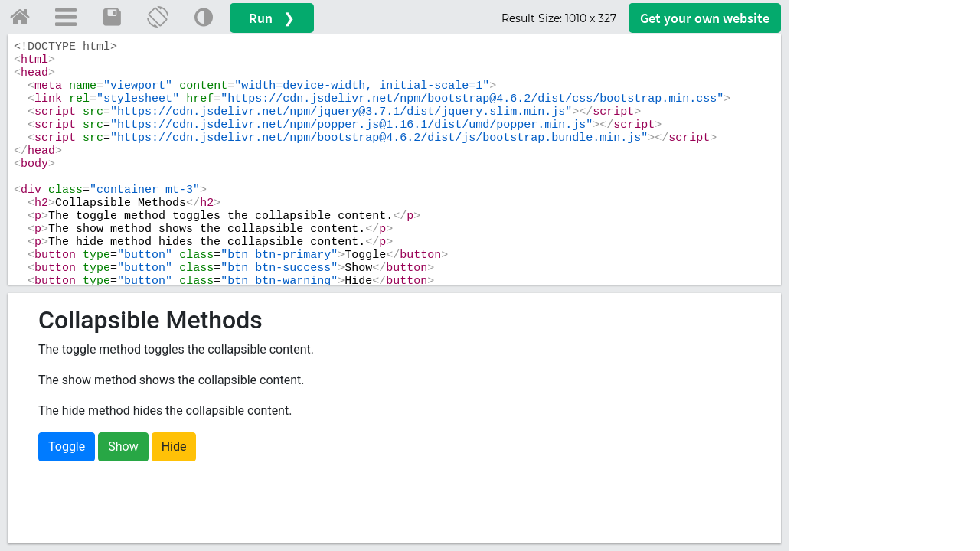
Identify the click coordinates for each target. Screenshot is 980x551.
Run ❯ (272, 18)
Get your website (705, 18)
